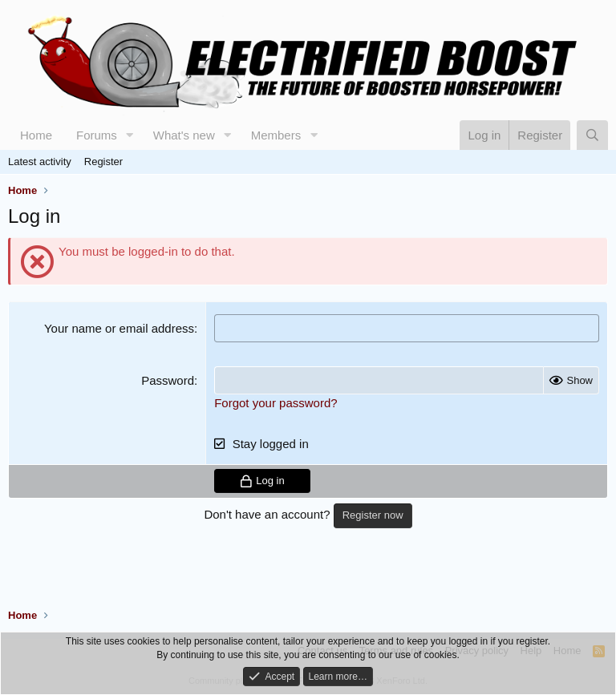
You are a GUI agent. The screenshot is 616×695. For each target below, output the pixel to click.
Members (276, 135)
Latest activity (40, 162)
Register (103, 162)
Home (36, 135)
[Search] (592, 135)
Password (168, 380)
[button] (130, 135)
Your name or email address (119, 328)
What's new (184, 135)
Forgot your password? (276, 403)
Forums (97, 135)
